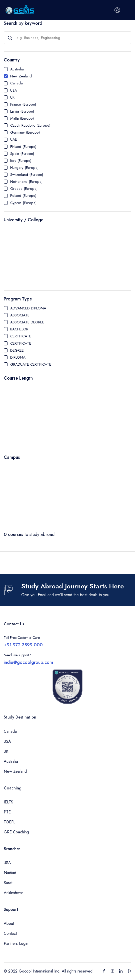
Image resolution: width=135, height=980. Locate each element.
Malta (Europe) (22, 118)
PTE (7, 812)
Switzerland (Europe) (27, 175)
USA (14, 90)
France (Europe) (23, 104)
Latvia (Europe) (22, 111)
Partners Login (16, 943)
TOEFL (9, 822)
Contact (10, 933)
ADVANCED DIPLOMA (28, 308)
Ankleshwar (13, 893)
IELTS (8, 802)
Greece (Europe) (24, 189)
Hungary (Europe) (24, 168)
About (9, 923)
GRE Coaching (16, 832)
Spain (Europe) (22, 154)
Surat (8, 883)
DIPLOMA (18, 357)
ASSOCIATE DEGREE (27, 322)
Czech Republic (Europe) (30, 125)
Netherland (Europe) (26, 182)
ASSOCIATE (20, 315)
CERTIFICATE (21, 336)
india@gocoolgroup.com (28, 662)
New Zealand (21, 76)
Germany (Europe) (25, 132)
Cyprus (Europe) (23, 203)
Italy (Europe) (21, 161)
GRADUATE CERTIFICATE (31, 364)
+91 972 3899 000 (23, 645)
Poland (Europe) (23, 196)
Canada (16, 83)
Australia (17, 69)
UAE (14, 139)
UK (12, 97)
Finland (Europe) (23, 147)
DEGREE (17, 350)
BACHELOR (19, 329)
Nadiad (10, 873)
